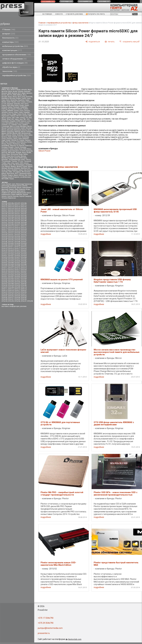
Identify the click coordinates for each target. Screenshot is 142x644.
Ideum (4, 118)
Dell (22, 104)
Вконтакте (11, 173)
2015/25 (17, 273)
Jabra (17, 119)
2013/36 (17, 236)
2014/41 (17, 259)
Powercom (29, 146)
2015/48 (11, 284)
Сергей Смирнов (25, 196)
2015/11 (4, 268)
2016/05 (17, 285)
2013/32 (17, 235)
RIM (25, 149)
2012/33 (4, 215)
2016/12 (11, 289)
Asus (25, 95)
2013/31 (11, 235)
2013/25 (24, 231)
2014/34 (24, 256)
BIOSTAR (29, 97)
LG (9, 125)
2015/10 (24, 266)
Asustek (4, 97)
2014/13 (24, 247)
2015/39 (4, 280)
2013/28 (17, 233)
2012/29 (4, 214)
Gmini (9, 114)
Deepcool (10, 104)
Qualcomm (5, 149)
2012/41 (4, 219)
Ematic (22, 105)
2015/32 (11, 277)
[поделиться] (93, 42)
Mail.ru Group (15, 126)
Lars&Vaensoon (25, 177)
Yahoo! (21, 170)
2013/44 (17, 240)
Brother (19, 98)
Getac (16, 112)
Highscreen (6, 116)
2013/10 (11, 226)
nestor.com (48, 1)
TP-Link (20, 161)
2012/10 (11, 205)
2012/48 (24, 221)
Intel (13, 118)
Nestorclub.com (75, 639)
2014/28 (11, 254)
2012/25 (4, 212)
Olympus (9, 139)
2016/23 (4, 292)
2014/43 (4, 261)
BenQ (20, 97)
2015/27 (4, 275)
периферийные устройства (17, 75)
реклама (23, 306)
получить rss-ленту (95, 14)
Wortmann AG (26, 168)
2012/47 (17, 221)
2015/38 (24, 278)
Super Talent (14, 158)
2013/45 (24, 240)
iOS (27, 118)
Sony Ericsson (15, 156)
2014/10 (4, 247)
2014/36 (11, 257)
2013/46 (4, 242)
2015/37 (17, 278)
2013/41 (24, 238)
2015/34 (24, 277)
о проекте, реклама (74, 14)
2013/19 (17, 229)
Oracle (8, 140)
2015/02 (24, 263)
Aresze (22, 175)
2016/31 (24, 294)
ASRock (20, 95)
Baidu (10, 97)
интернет (9, 34)
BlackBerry (5, 98)
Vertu (10, 165)
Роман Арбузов (17, 194)
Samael (9, 184)
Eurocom (4, 107)
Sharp (24, 153)
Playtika (4, 175)
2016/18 (11, 291)
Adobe (18, 90)
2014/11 (11, 247)
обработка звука (11, 67)
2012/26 (11, 212)
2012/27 (17, 212)
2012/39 (17, 217)
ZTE (14, 172)
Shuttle (29, 153)
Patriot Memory (21, 142)
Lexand (27, 123)
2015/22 (24, 271)
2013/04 (24, 222)
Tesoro (12, 179)
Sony (9, 156)
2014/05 (24, 243)
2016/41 (11, 299)
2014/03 (11, 243)
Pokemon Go (14, 146)
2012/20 (24, 209)
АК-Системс (26, 172)
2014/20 (11, 250)
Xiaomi (8, 170)
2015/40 (11, 280)
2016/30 (17, 294)
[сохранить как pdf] (130, 42)
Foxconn (13, 109)
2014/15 (11, 249)
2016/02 (24, 284)
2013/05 (4, 224)
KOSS (18, 121)
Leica (16, 123)
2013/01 (4, 222)
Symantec (5, 160)
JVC (28, 119)
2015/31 (4, 277)
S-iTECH (23, 151)
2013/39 (11, 238)
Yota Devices (28, 170)
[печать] (110, 42)
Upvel (17, 163)
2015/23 (4, 273)
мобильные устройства (15, 46)
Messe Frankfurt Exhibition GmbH (13, 128)
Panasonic (12, 142)
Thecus (28, 160)
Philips (4, 144)
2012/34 (11, 215)
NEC (3, 135)
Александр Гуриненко (24, 184)
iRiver (9, 119)
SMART (4, 156)
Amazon (4, 93)
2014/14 (4, 249)
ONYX (15, 139)
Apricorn (29, 93)
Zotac (10, 172)
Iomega (23, 118)
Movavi (4, 133)
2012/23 (17, 210)
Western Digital (22, 167)
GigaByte (27, 112)
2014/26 (24, 252)
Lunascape (5, 126)
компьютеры (10, 42)
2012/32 (24, 214)
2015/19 (4, 271)
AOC (19, 93)
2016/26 (24, 292)
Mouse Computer (27, 132)
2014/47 (4, 263)
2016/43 (24, 299)
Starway (23, 156)
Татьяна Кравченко (9, 198)
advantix (24, 90)
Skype (21, 154)
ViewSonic (29, 165)
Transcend (27, 161)
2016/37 (11, 298)
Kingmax (16, 177)
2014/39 (4, 259)
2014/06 (4, 245)
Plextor (23, 144)
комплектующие (12, 50)
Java (21, 119)
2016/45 (11, 301)
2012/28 (24, 212)
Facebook (16, 107)
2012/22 (11, 210)
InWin (17, 118)
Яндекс (10, 175)
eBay (12, 105)
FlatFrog (4, 109)
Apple (24, 93)
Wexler (30, 167)
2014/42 (24, 259)
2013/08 (24, 224)
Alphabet (27, 91)
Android (15, 93)
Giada (21, 112)
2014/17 (17, 249)
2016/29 (11, 294)
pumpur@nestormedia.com (50, 628)
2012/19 (17, 209)
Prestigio (5, 147)
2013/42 (4, 240)
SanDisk (4, 153)
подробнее (46, 234)
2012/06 (11, 203)
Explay (10, 107)
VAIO (21, 163)
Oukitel (22, 140)
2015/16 (11, 270)
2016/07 (4, 287)
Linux (19, 125)
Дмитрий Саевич (8, 189)
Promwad (23, 147)
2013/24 (17, 231)
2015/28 (11, 275)
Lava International (8, 123)
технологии (10, 71)
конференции (14, 306)
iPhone (4, 119)
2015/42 (24, 280)
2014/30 (24, 254)
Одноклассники (25, 173)
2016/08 (11, 287)
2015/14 (24, 268)
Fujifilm (26, 109)
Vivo (3, 167)
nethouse (8, 135)
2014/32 (11, 256)
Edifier (17, 105)
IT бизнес (9, 30)
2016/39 (24, 298)
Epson (27, 105)
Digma (4, 105)
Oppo (3, 140)
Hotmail (13, 116)
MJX (29, 130)
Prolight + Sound (14, 147)
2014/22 (24, 250)
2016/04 (11, 285)
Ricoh (21, 149)
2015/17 (17, 270)
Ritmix (29, 149)
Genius (11, 112)
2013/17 (4, 229)
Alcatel (15, 91)
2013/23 (11, 231)
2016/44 (4, 301)
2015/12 (11, 268)
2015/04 (11, 264)
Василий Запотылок (9, 187)
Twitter (4, 163)
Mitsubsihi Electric (20, 130)
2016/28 (4, 294)
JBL (25, 119)
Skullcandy (14, 154)
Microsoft (10, 130)
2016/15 (4, 291)
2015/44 (11, 282)
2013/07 (17, 224)
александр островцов (9, 186)
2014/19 (4, 250)
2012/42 (11, 219)
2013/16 (24, 228)
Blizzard (13, 98)
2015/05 (17, 264)
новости (59, 14)
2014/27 (4, 254)
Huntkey (4, 177)
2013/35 (11, 236)
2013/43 (11, 240)
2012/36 (24, 215)
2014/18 (24, 249)
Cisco (3, 100)
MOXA (9, 133)
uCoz (13, 163)
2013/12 (24, 226)
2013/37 (24, 236)
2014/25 (17, 252)
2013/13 (4, 228)
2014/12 (17, 247)
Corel (19, 102)
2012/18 (11, 209)
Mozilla (15, 133)
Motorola (17, 132)
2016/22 (24, 291)
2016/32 (4, 296)
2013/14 (11, 228)
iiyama (9, 118)
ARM (15, 95)
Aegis (30, 90)
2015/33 (17, 277)
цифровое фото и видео (15, 63)
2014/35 (4, 257)
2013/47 (11, 242)
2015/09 (17, 266)
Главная (42, 23)
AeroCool (5, 91)
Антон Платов (22, 186)
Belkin (15, 97)
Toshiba (14, 161)
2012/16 (24, 207)
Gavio (22, 111)
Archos (4, 95)
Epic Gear (28, 175)
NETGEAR (5, 179)
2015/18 (24, 270)
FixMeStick (24, 107)
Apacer (16, 175)
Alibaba (21, 91)
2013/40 (17, 238)
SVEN (21, 158)
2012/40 (24, 217)
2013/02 (11, 222)
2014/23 (4, 252)
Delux (26, 104)
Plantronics (16, 144)
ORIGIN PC (15, 140)
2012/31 (17, 214)
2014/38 (24, 257)
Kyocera (23, 121)
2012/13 (4, 207)
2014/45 (17, 261)
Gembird (5, 112)
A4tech (4, 90)
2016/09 (17, 287)
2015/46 (24, 282)
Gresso (30, 114)
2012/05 (4, 203)
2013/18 (11, 229)
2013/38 (4, 238)
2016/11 (4, 289)
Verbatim (5, 165)
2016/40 (4, 299)
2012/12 (24, 205)
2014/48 (11, 263)
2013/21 (4, 231)
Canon (24, 98)
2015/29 (17, 275)
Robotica (4, 151)
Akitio (10, 91)
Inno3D (10, 177)
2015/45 (17, 282)
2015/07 (4, 266)
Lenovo (21, 123)
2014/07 (11, 245)
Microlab (29, 128)
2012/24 (24, 210)
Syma (25, 158)
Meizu (29, 126)
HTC (20, 116)
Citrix (8, 100)
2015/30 (24, 275)
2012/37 (4, 217)
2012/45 (4, 221)
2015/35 (4, 278)
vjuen (14, 184)
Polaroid (22, 146)
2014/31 (4, 256)
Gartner (16, 111)
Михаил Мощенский (18, 193)
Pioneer (9, 144)
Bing (24, 97)
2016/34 (17, 296)
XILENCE (15, 170)
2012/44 (24, 219)
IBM (30, 116)
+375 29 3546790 (46, 623)
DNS (8, 105)
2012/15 (17, 207)
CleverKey (14, 100)
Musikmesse (26, 133)
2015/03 (4, 264)
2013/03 (17, 222)
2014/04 (17, 243)
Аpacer (19, 172)
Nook (10, 137)
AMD (10, 93)
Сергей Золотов (13, 196)
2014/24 (11, 252)
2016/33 (11, 296)
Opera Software (23, 139)
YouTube (5, 172)
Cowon (23, 102)
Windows (17, 168)
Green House (22, 114)
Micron (4, 130)
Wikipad (4, 168)
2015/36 (11, 278)
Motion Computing (8, 132)
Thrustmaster (6, 161)
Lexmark (5, 125)
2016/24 (11, 292)
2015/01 (17, 263)
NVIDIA (15, 137)
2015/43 (4, 282)
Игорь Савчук (11, 191)
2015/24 (11, 273)
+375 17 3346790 (46, 618)
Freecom (19, 109)
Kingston (13, 121)
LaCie (29, 121)
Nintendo (20, 135)
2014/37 (17, 257)
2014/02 (4, 243)
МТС (17, 173)
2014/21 (17, 250)
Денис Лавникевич (24, 187)
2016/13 (17, 289)
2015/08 (11, 266)
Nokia (26, 135)
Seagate (19, 153)
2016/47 (24, 301)
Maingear (23, 126)
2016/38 (17, 298)
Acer (8, 90)
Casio (29, 98)
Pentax (29, 142)
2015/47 (4, 284)
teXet (23, 160)
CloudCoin (21, 100)
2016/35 (24, 296)
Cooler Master (11, 102)
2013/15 (17, 228)
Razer (16, 149)
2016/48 (30, 301)
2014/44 (11, 261)
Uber (9, 163)
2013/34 (4, 236)
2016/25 (17, 292)
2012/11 (17, 205)
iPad (30, 118)
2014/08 (17, 245)
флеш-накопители (80, 23)
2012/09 (4, 205)
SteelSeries (5, 158)
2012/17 (4, 209)
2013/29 (24, 233)
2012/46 (11, 221)
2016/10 (24, 287)
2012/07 (17, 203)
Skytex (26, 154)
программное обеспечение (17, 55)
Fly (9, 109)
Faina (3, 184)
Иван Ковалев (20, 189)
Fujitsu (4, 111)
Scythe (13, 153)
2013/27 (11, 233)
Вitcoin (4, 173)
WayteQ (13, 167)
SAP (9, 153)
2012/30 (11, 214)
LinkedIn (14, 125)
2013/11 (17, 226)
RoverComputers (14, 151)
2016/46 (17, 301)
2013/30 (4, 235)
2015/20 (11, 271)
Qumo (12, 149)
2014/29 (17, 254)
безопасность (10, 38)
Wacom (8, 167)
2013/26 (4, 233)
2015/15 (4, 270)
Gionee (4, 114)
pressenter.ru (44, 633)
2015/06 (24, 264)
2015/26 (24, 273)
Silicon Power (6, 154)
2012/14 (11, 207)
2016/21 (17, 291)
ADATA (13, 90)
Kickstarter (5, 121)
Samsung (29, 151)
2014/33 (17, 256)
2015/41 (17, 280)
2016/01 (17, 284)
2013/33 (24, 235)
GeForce (27, 111)
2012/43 (17, 219)
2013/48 (17, 242)
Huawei (25, 116)
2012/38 (11, 217)
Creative (29, 102)
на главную (47, 14)
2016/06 (24, 285)
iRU (13, 119)
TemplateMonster (15, 160)
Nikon (14, 135)
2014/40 (11, 259)
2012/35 (17, 215)
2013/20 (24, 229)
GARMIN (10, 111)
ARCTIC (10, 95)
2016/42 (17, 299)
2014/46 (24, 261)
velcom (26, 163)
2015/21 (17, 271)
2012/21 (4, 210)
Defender (17, 104)
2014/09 (24, 245)
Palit (6, 142)
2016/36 (4, 298)
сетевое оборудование (14, 59)
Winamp (11, 168)
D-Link (4, 104)
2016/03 (4, 285)
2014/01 (24, 242)
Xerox (3, 170)
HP (17, 116)
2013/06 (11, 224)
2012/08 (24, 203)
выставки (5, 306)
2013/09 (4, 226)
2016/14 (24, 289)
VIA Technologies (19, 165)
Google (14, 114)
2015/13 (17, 268)
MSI (19, 133)
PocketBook (5, 146)
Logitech (25, 125)
